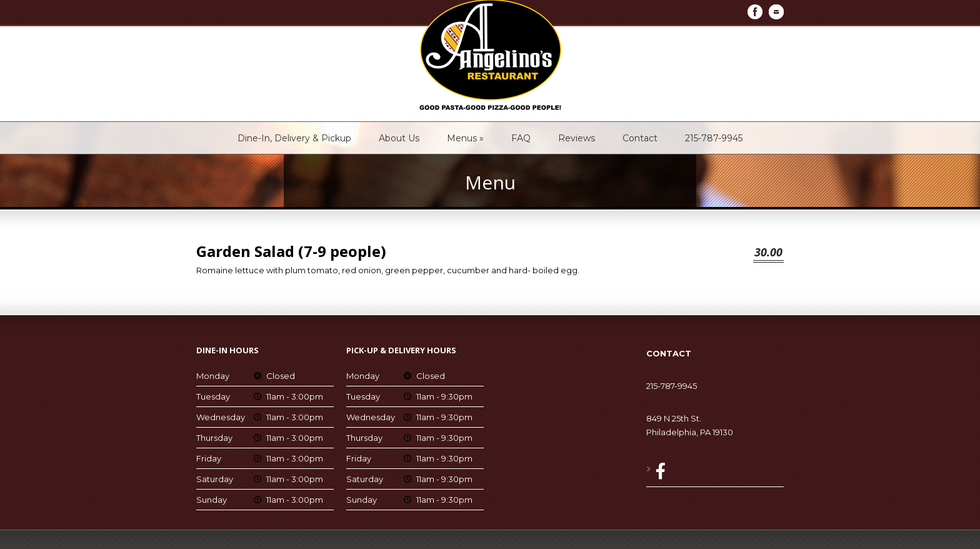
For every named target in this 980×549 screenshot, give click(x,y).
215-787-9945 (714, 138)
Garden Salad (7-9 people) (291, 251)
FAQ (521, 138)
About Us (399, 138)
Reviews (577, 138)
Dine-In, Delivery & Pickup (294, 138)
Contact (640, 138)
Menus (465, 138)
